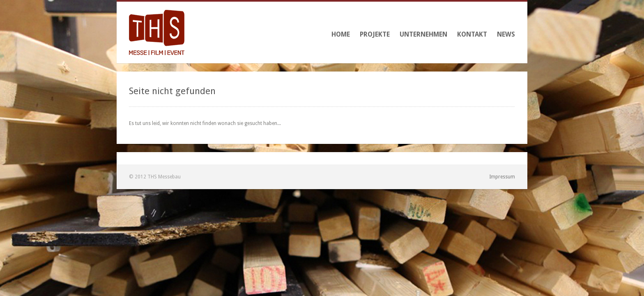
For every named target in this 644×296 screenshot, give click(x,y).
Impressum (502, 177)
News (506, 34)
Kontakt (472, 34)
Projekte (375, 34)
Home (341, 34)
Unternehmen (423, 34)
